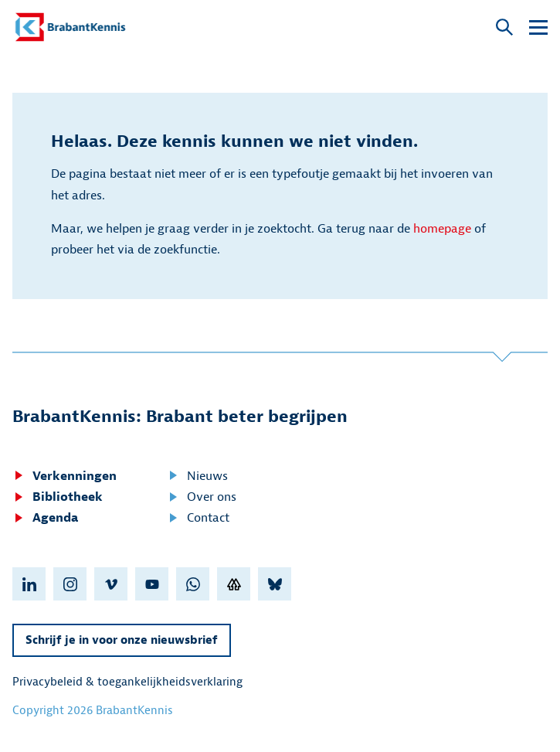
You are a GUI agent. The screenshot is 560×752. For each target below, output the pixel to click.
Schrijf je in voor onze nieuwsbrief (122, 640)
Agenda (45, 518)
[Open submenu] (538, 27)
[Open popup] (504, 28)
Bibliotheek (58, 497)
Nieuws (197, 476)
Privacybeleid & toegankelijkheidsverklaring (127, 682)
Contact (198, 518)
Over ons (202, 497)
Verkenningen (64, 476)
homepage (442, 229)
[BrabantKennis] (70, 27)
